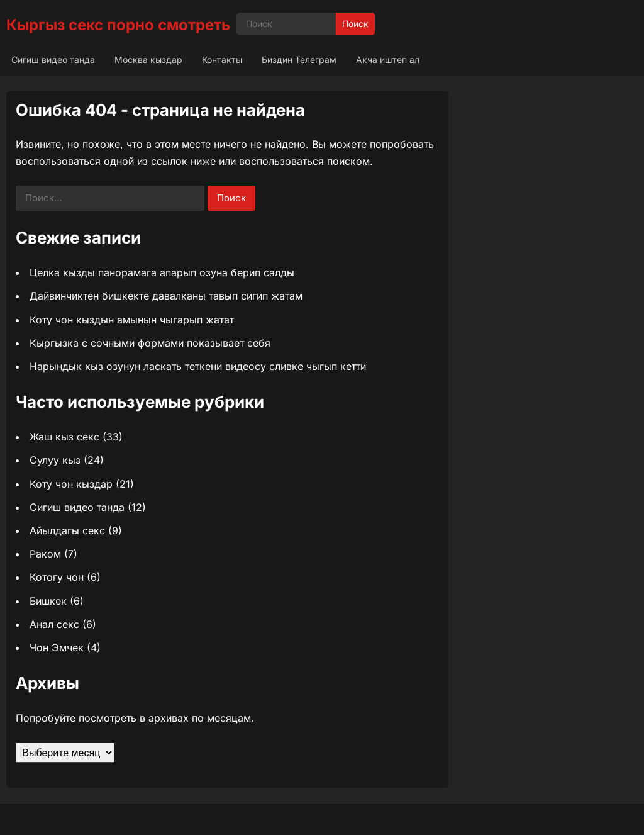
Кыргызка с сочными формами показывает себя (150, 343)
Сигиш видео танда (53, 59)
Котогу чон (57, 577)
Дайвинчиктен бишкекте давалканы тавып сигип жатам (166, 296)
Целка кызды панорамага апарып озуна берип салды (162, 272)
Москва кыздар (148, 59)
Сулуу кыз (55, 460)
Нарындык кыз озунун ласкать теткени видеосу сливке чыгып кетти (198, 366)
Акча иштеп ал (388, 59)
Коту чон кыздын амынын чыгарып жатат (132, 320)
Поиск (355, 24)
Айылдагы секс (67, 530)
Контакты (222, 59)
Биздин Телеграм (299, 59)
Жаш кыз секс (64, 437)
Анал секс (54, 624)
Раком (45, 554)
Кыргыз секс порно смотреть (118, 25)
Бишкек (48, 601)
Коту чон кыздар (71, 484)
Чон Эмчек (57, 647)
